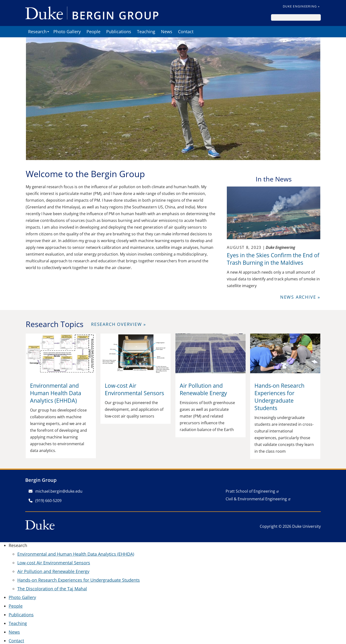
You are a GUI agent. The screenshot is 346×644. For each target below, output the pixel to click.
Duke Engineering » (301, 6)
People (93, 32)
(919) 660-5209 (45, 501)
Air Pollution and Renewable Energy (53, 571)
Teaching (146, 32)
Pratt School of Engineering (250, 491)
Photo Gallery (67, 32)
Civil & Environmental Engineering (256, 499)
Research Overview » (119, 324)
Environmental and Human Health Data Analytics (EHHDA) (76, 554)
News (167, 32)
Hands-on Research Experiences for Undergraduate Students (79, 580)
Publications (119, 32)
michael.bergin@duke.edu (56, 491)
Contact (186, 32)
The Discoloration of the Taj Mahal (52, 589)
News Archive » (300, 297)
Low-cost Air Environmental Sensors (54, 563)
